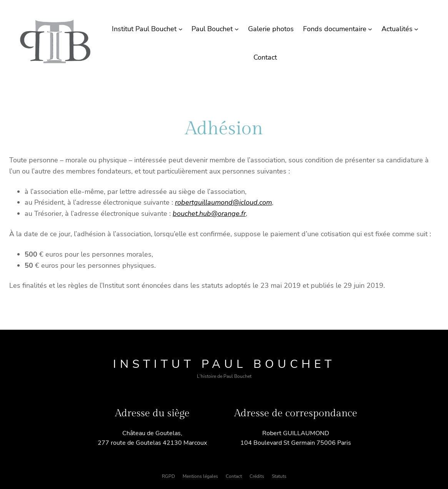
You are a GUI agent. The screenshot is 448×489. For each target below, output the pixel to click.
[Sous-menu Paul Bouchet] (237, 29)
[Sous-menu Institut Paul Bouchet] (181, 29)
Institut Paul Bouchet (224, 364)
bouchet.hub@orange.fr (209, 214)
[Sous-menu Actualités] (416, 29)
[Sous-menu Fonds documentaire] (370, 29)
